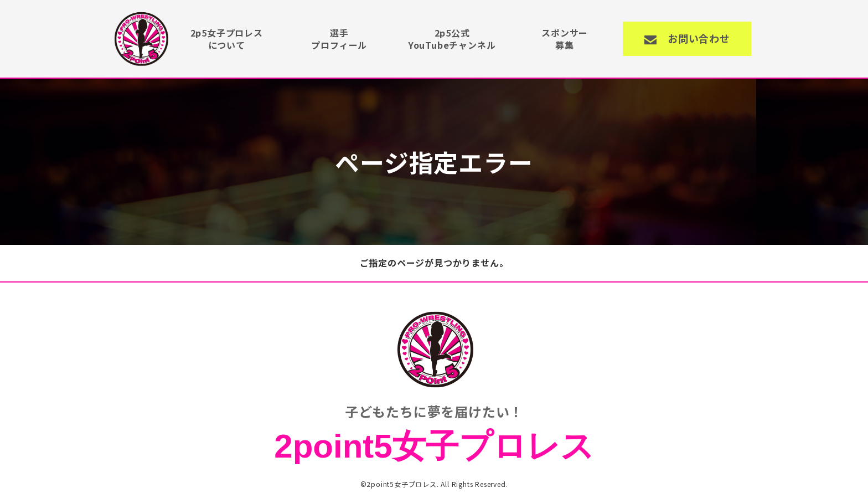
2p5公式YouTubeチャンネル (452, 39)
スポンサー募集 (565, 39)
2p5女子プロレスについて (227, 39)
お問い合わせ (699, 38)
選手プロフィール (339, 39)
